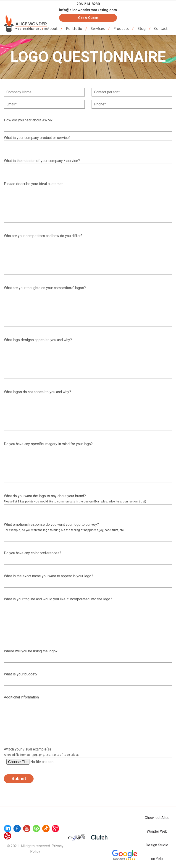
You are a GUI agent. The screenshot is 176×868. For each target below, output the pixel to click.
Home (33, 28)
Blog (141, 28)
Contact (161, 28)
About (52, 28)
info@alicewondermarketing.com (88, 10)
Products (121, 28)
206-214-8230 (88, 4)
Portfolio (74, 28)
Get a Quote (88, 18)
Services (98, 28)
